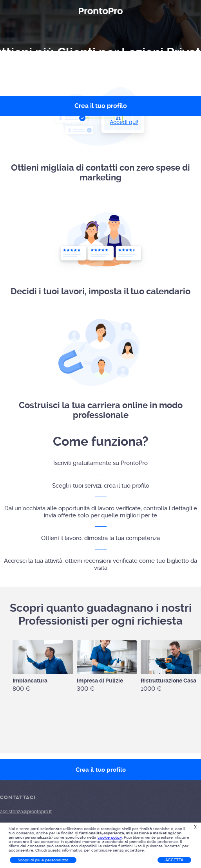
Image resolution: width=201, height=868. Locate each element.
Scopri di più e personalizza (43, 860)
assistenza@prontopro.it (26, 812)
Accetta (174, 860)
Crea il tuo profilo (101, 770)
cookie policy (110, 837)
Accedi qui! (124, 122)
